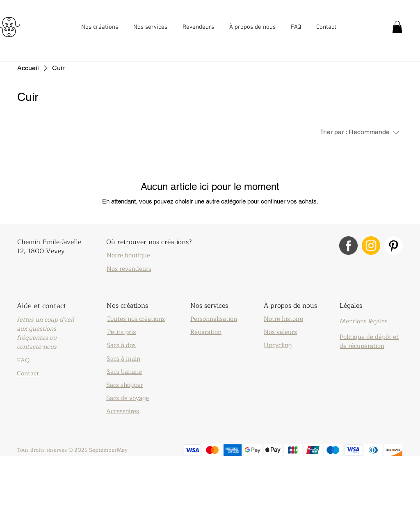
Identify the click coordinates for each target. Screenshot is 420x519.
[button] (101, 27)
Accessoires (123, 411)
